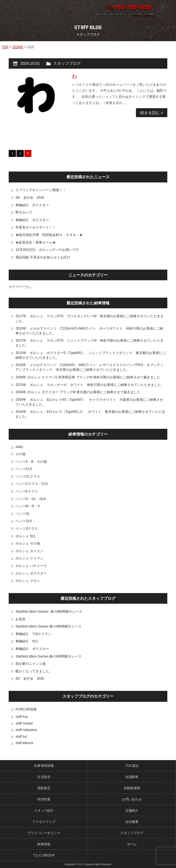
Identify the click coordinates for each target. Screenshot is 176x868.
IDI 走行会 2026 (30, 198)
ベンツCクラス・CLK (32, 484)
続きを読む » (152, 113)
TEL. (129, 7)
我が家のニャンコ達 (31, 664)
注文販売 (44, 777)
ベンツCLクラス (28, 476)
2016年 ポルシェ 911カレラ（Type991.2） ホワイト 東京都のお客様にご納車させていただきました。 (90, 414)
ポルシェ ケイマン (29, 558)
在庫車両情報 (44, 766)
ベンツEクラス (27, 491)
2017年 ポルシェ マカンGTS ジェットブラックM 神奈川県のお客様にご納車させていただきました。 (90, 343)
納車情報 (44, 844)
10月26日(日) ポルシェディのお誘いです (47, 250)
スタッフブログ (67, 63)
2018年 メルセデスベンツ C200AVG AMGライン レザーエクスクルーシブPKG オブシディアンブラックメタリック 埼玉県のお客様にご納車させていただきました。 (89, 367)
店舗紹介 (132, 811)
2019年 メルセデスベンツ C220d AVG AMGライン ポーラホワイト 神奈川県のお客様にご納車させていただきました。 (89, 331)
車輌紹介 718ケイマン (33, 634)
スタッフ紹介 (44, 811)
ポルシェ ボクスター (31, 573)
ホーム (132, 844)
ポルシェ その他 (28, 543)
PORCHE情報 (26, 709)
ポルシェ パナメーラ (31, 566)
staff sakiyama (26, 730)
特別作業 (44, 799)
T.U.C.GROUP (44, 855)
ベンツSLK (24, 521)
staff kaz (22, 717)
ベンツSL (23, 514)
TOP (5, 47)
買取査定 (44, 788)
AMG (19, 447)
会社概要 (132, 822)
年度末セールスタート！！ (36, 227)
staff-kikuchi (24, 743)
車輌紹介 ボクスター (32, 205)
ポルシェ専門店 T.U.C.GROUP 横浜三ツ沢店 (41, 10)
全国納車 (132, 777)
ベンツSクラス (27, 529)
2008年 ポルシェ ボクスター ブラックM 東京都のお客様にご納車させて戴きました (78, 392)
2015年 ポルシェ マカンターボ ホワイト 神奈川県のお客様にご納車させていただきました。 (90, 385)
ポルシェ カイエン (29, 551)
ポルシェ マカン (28, 581)
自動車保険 (132, 788)
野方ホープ (24, 212)
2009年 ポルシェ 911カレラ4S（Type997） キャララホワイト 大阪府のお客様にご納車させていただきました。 (89, 402)
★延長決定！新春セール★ (36, 242)
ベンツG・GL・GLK (31, 499)
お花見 (20, 619)
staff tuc (21, 737)
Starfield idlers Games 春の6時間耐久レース (49, 612)
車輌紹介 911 (27, 641)
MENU (166, 10)
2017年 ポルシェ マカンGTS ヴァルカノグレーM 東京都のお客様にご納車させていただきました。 (90, 319)
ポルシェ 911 (25, 536)
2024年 (18, 47)
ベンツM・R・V (28, 506)
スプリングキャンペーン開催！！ (41, 190)
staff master (24, 723)
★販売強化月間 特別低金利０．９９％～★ (49, 235)
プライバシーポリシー (44, 833)
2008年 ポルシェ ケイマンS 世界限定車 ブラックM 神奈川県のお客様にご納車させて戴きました (88, 377)
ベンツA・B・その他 (31, 462)
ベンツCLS (24, 469)
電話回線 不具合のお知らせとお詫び (43, 257)
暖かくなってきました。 (34, 671)
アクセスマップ (44, 822)
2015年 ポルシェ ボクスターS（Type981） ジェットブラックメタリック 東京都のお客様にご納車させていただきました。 (91, 355)
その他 (20, 454)
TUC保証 (132, 766)
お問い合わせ (132, 799)
